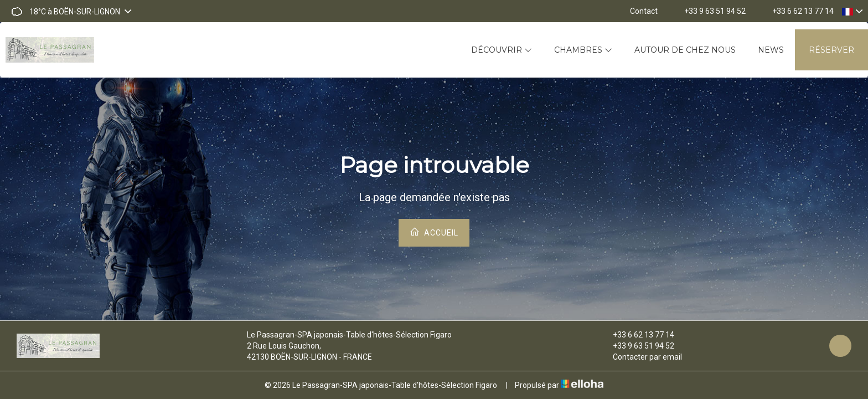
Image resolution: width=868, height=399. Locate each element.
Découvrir (502, 50)
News (771, 50)
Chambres (583, 50)
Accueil (434, 232)
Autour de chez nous (685, 50)
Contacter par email (641, 357)
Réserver (831, 50)
